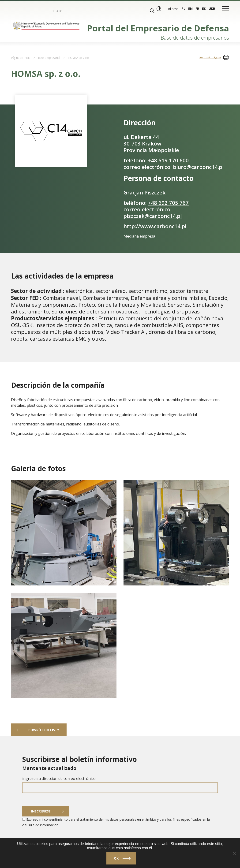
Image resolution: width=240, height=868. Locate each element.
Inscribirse (41, 811)
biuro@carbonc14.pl (198, 167)
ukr (212, 9)
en (190, 9)
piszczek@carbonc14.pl (153, 216)
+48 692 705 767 (168, 203)
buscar (57, 11)
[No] (234, 853)
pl (183, 9)
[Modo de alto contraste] (159, 9)
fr (197, 9)
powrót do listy (44, 730)
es (204, 9)
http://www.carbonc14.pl (155, 226)
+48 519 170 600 (168, 160)
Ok (116, 858)
